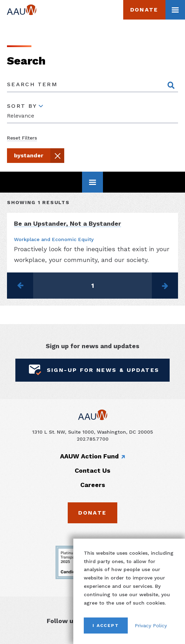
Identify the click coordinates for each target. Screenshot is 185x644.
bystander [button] (38, 157)
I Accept (106, 625)
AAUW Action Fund (89, 456)
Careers (93, 484)
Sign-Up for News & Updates (93, 370)
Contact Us (92, 470)
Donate (144, 10)
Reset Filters (22, 138)
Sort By (22, 106)
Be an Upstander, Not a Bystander (68, 223)
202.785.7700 (93, 439)
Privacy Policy (151, 626)
